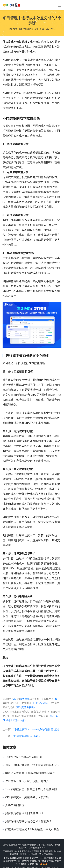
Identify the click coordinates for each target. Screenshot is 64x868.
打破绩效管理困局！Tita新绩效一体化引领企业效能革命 (33, 829)
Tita (55, 699)
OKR (15, 29)
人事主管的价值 (15, 805)
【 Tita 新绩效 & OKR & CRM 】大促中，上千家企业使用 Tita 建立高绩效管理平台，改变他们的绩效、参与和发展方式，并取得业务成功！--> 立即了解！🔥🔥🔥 (32, 861)
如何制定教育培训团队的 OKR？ (25, 813)
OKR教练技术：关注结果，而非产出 (27, 797)
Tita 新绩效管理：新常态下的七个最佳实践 (31, 789)
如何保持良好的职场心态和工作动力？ (29, 821)
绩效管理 (25, 699)
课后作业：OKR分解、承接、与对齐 (27, 781)
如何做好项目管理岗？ (27, 736)
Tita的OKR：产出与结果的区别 (24, 757)
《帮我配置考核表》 (25, 707)
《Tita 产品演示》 (41, 703)
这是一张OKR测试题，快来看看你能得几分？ (33, 765)
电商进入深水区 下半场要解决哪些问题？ (30, 773)
